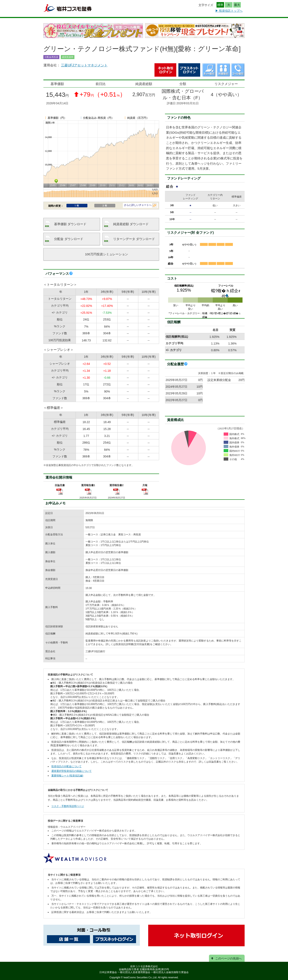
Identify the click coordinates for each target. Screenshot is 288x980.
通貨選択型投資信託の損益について (71, 771)
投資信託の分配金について (66, 766)
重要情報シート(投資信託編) (67, 776)
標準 (220, 5)
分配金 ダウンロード (69, 239)
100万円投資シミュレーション (106, 254)
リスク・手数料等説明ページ (68, 806)
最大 (237, 5)
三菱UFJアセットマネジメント (84, 65)
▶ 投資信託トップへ (229, 11)
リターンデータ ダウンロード (134, 239)
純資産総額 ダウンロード (131, 224)
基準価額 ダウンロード (70, 224)
